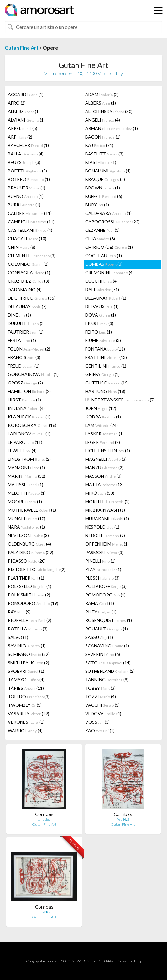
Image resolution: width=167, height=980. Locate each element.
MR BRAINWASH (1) (105, 510)
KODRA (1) (103, 417)
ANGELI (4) (103, 120)
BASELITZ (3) (104, 154)
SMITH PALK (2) (29, 663)
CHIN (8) (22, 247)
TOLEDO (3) (29, 697)
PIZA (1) (103, 569)
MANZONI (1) (26, 468)
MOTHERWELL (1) (32, 510)
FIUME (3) (103, 340)
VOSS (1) (97, 722)
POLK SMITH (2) (29, 595)
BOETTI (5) (27, 171)
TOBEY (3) (100, 688)
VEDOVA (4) (103, 713)
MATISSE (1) (26, 485)
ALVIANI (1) (26, 120)
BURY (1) (97, 205)
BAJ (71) (99, 145)
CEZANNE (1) (102, 230)
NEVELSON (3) (28, 535)
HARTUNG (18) (105, 391)
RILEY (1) (101, 612)
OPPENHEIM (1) (107, 544)
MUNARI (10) (27, 518)
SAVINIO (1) (27, 646)
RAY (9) (19, 612)
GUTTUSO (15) (107, 383)
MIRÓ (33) (100, 493)
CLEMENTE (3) (32, 256)
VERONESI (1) (26, 722)
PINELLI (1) (100, 561)
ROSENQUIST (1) (109, 620)
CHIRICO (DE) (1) (109, 247)
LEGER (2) (103, 442)
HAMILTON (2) (29, 391)
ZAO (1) (100, 730)
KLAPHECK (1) (29, 417)
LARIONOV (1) (29, 434)
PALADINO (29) (31, 552)
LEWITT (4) (22, 451)
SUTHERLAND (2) (110, 671)
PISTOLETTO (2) (37, 569)
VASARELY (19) (29, 713)
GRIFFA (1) (102, 374)
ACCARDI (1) (26, 94)
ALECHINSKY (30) (109, 111)
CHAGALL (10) (27, 239)
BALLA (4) (26, 154)
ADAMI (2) (102, 94)
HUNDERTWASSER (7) (120, 400)
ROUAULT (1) (107, 629)
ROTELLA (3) (28, 629)
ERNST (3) (99, 323)
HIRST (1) (24, 400)
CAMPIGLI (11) (31, 222)
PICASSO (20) (27, 561)
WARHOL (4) (25, 730)
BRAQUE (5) (105, 179)
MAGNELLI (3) (106, 459)
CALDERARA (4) (108, 213)
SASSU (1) (99, 637)
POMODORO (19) (33, 603)
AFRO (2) (17, 103)
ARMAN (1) (112, 128)
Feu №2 (123, 819)
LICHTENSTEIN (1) (108, 451)
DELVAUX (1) (102, 306)
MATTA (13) (104, 485)
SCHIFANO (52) (29, 654)
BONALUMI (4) (108, 171)
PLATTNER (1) (26, 578)
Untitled (44, 819)
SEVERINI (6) (103, 654)
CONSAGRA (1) (29, 272)
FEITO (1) (99, 332)
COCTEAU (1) (104, 256)
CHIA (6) (100, 239)
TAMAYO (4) (26, 680)
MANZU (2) (104, 468)
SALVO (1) (18, 637)
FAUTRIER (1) (26, 332)
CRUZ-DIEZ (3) (29, 281)
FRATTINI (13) (106, 357)
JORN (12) (101, 408)
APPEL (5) (23, 128)
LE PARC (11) (25, 442)
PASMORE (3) (104, 552)
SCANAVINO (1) (107, 646)
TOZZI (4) (101, 697)
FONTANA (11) (105, 349)
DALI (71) (102, 289)
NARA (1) (26, 527)
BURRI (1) (24, 205)
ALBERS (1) (101, 103)
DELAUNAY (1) (106, 298)
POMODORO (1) (105, 595)
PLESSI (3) (102, 578)
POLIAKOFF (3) (106, 586)
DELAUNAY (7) (27, 306)
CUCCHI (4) (102, 281)
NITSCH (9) (105, 535)
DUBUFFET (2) (26, 323)
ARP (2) (20, 137)
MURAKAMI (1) (107, 518)
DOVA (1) (101, 315)
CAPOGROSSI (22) (112, 222)
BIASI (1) (101, 162)
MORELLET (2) (107, 501)
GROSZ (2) (25, 383)
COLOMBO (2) (28, 264)
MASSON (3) (103, 476)
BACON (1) (103, 137)
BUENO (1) (26, 196)
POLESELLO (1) (30, 586)
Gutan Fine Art (22, 48)
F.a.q (138, 961)
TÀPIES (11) (26, 688)
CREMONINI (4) (110, 272)
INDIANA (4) (26, 408)
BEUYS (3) (24, 162)
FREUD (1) (24, 366)
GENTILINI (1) (106, 366)
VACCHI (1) (102, 705)
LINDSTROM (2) (29, 459)
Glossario (124, 961)
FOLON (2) (29, 349)
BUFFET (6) (104, 196)
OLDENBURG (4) (29, 544)
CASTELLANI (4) (30, 230)
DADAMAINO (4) (25, 289)
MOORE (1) (25, 501)
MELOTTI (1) (27, 493)
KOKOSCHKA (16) (32, 425)
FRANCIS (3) (24, 357)
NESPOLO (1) (102, 527)
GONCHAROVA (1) (33, 374)
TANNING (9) (107, 680)
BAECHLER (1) (28, 145)
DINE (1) (19, 315)
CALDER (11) (30, 213)
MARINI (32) (27, 476)
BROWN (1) (103, 188)
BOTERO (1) (29, 179)
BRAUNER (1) (27, 188)
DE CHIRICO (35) (32, 298)
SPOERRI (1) (26, 671)
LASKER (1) (104, 434)
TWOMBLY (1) (25, 705)
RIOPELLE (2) (30, 620)
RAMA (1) (100, 603)
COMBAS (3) (104, 264)
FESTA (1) (22, 340)
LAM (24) (102, 425)
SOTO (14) (108, 663)
